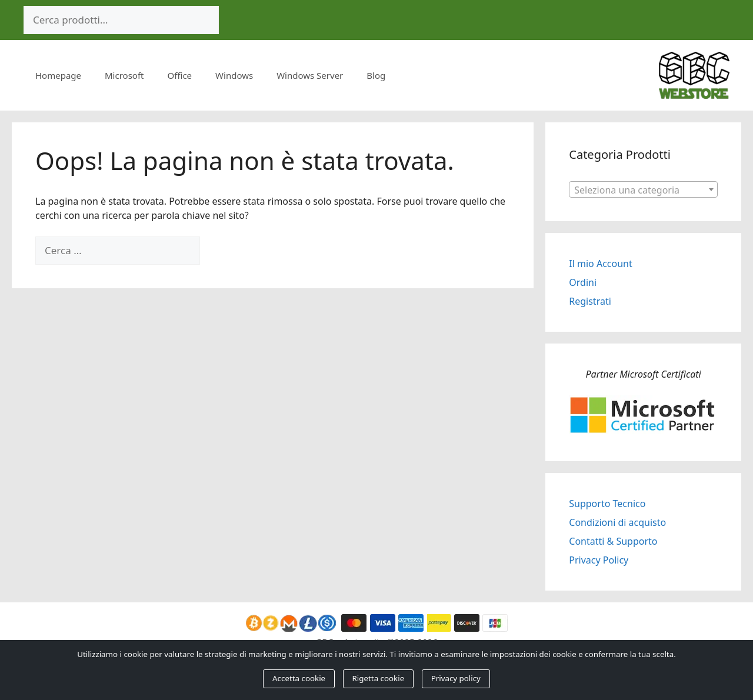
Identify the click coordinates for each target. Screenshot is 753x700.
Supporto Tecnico (607, 504)
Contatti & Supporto (613, 541)
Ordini (583, 282)
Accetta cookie (299, 678)
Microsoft (124, 75)
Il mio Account (600, 264)
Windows (234, 75)
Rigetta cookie (379, 678)
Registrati (590, 301)
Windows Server (310, 75)
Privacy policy (456, 678)
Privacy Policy (599, 560)
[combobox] (643, 189)
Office (180, 75)
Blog (376, 75)
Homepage (58, 75)
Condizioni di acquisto (617, 522)
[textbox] (643, 190)
